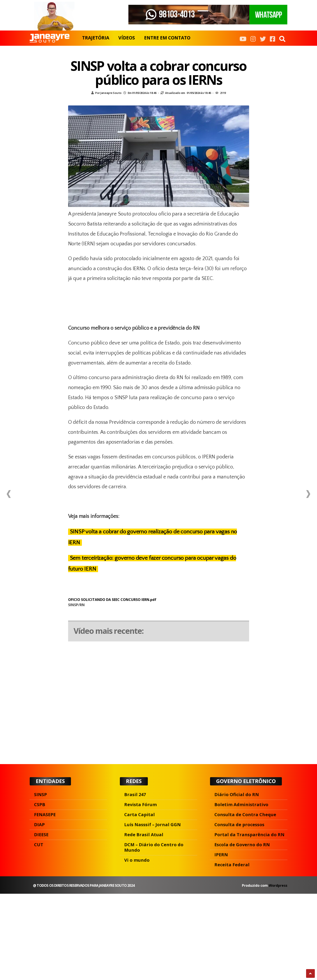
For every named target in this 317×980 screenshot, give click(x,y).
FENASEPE (45, 815)
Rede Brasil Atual (144, 835)
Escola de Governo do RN (242, 845)
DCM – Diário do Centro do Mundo (154, 847)
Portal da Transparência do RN (249, 835)
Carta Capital (140, 815)
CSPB (40, 805)
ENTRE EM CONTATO (167, 38)
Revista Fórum (140, 805)
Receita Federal (232, 865)
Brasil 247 (135, 794)
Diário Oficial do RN (237, 794)
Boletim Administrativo (241, 805)
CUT (39, 845)
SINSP (40, 794)
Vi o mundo (137, 860)
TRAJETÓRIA (96, 38)
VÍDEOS (127, 38)
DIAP (39, 825)
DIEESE (41, 835)
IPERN (221, 855)
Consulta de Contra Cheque (245, 815)
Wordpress (278, 885)
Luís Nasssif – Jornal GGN (152, 825)
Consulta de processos (239, 825)
